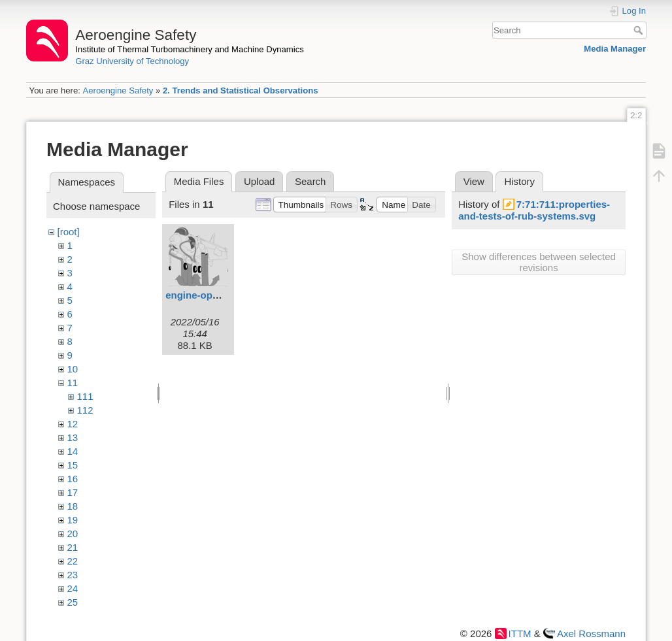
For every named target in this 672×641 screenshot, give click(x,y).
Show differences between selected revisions (539, 262)
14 (73, 451)
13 (73, 437)
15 (73, 465)
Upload (260, 181)
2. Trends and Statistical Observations (241, 90)
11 (73, 383)
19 (73, 520)
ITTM (520, 633)
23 (73, 575)
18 (73, 506)
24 (73, 588)
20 (73, 534)
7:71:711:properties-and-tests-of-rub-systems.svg (534, 210)
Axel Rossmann (591, 633)
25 (73, 602)
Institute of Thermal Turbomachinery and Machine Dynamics (190, 49)
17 (73, 492)
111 (85, 396)
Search (640, 30)
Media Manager (615, 49)
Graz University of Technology (132, 61)
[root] (69, 232)
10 (73, 369)
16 (73, 479)
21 (73, 547)
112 (85, 410)
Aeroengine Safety (118, 90)
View (474, 181)
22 (73, 561)
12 (73, 424)
